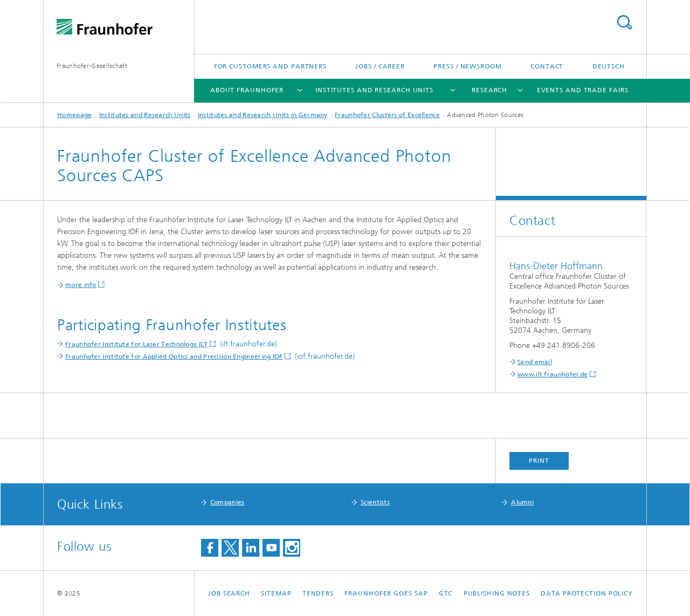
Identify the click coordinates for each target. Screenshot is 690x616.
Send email (535, 362)
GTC (446, 593)
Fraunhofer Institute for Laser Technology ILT (137, 344)
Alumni (522, 502)
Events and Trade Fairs (583, 90)
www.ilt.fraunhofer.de (553, 374)
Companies (227, 502)
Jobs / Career (380, 66)
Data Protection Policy (587, 593)
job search (229, 593)
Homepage (74, 115)
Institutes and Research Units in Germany (263, 115)
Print (539, 461)
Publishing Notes (497, 593)
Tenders (318, 593)
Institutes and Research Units (374, 90)
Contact (547, 66)
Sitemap (276, 593)
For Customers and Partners (270, 66)
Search (624, 22)
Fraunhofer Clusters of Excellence (387, 115)
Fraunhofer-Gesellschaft (92, 66)
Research (489, 90)
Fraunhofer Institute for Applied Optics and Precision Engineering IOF (174, 357)
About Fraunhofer (247, 90)
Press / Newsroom (467, 66)
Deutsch (609, 66)
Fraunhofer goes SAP (386, 593)
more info (81, 285)
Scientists (375, 502)
